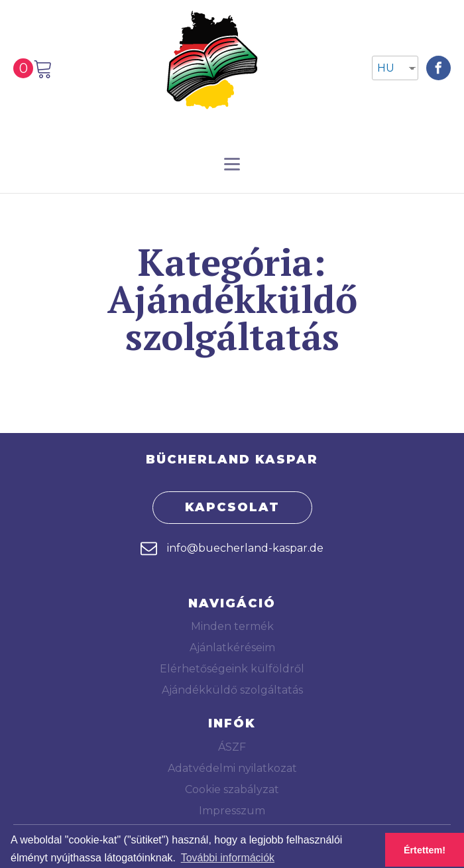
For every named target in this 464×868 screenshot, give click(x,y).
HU (386, 68)
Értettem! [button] (425, 850)
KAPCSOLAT (232, 507)
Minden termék (232, 626)
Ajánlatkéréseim (232, 648)
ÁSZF (232, 747)
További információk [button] (228, 858)
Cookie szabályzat (232, 789)
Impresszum (232, 811)
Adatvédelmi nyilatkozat (232, 768)
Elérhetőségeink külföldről (232, 669)
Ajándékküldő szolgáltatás (232, 690)
